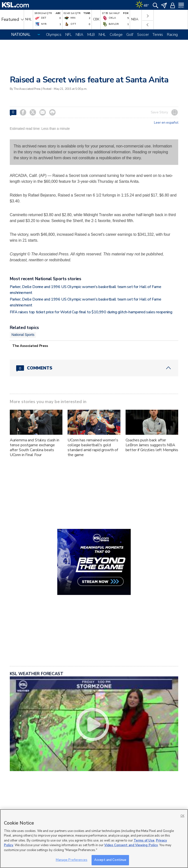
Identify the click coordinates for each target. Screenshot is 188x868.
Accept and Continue (110, 860)
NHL (102, 35)
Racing (172, 35)
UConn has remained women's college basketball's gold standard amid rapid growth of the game (93, 447)
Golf (130, 35)
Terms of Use (144, 841)
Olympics (54, 35)
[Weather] (142, 5)
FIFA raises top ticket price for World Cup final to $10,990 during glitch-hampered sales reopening (91, 312)
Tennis (158, 35)
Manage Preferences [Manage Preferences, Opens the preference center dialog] (72, 860)
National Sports (23, 335)
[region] (94, 839)
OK (182, 816)
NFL (69, 35)
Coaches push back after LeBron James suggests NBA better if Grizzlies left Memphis (152, 445)
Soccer (143, 35)
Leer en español (166, 123)
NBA (80, 35)
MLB (91, 35)
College (116, 35)
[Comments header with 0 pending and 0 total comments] (94, 368)
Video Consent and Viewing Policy (131, 845)
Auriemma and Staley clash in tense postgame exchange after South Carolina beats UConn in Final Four (35, 447)
